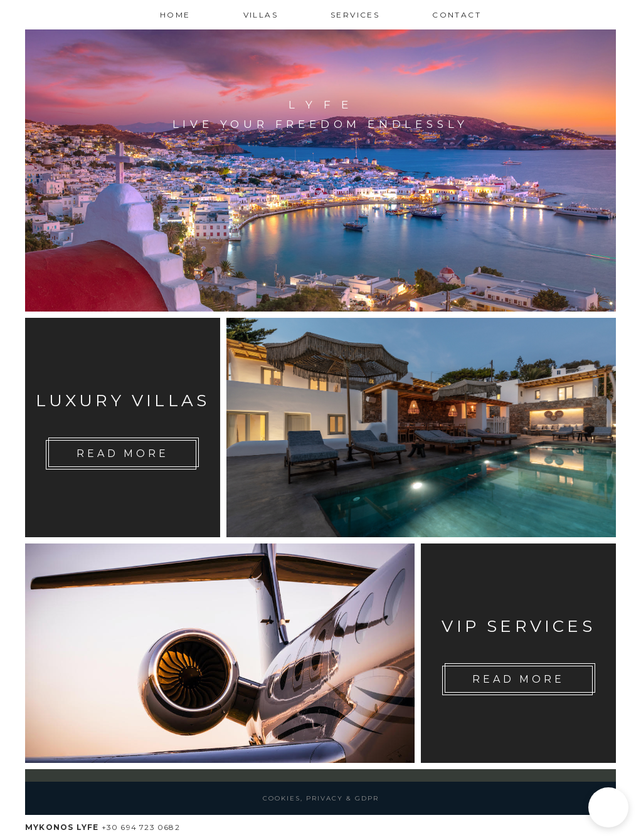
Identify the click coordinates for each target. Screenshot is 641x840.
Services (355, 15)
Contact (457, 15)
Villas (261, 15)
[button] (608, 807)
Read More (122, 454)
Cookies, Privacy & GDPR (321, 798)
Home (175, 15)
